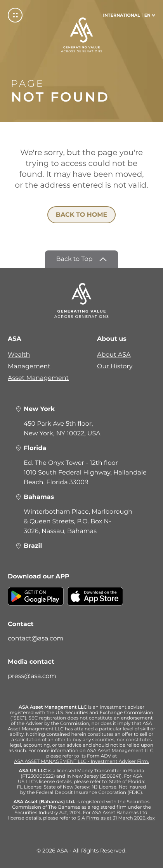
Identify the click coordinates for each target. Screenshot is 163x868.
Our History (115, 367)
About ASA (114, 355)
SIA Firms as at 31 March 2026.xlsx (116, 818)
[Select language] (129, 15)
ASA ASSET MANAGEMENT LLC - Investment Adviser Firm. (81, 762)
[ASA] (81, 35)
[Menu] (15, 15)
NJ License (104, 787)
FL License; (30, 787)
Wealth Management (29, 361)
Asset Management (38, 378)
